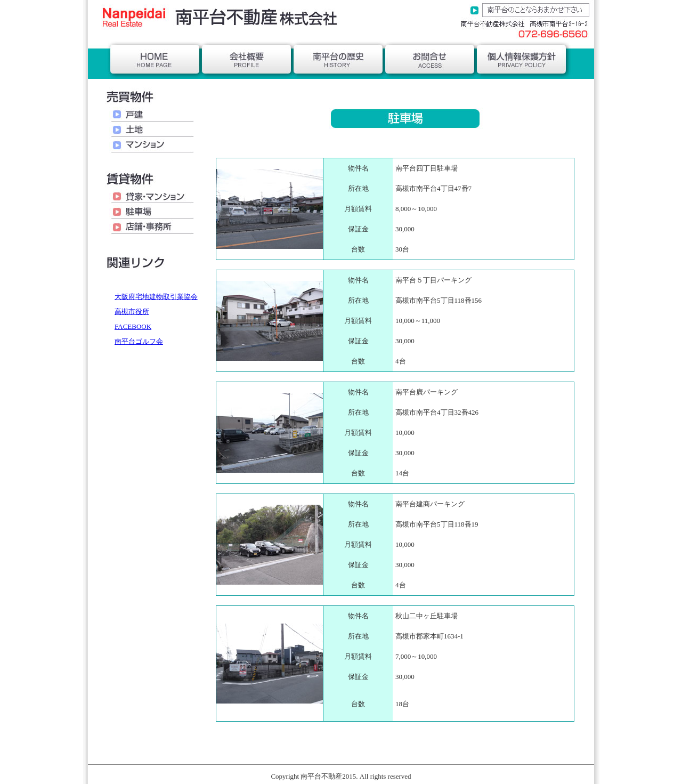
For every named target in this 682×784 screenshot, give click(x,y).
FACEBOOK (133, 326)
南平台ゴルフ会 (139, 341)
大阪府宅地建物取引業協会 (156, 297)
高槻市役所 (132, 312)
